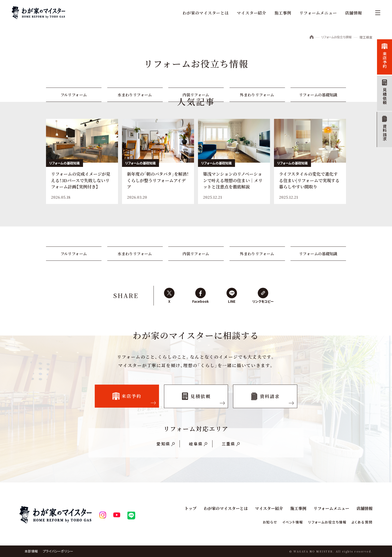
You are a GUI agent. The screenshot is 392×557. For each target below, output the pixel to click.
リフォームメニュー (318, 13)
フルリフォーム (74, 95)
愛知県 (163, 446)
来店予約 (384, 60)
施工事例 (283, 13)
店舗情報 (353, 13)
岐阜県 (196, 446)
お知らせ (263, 522)
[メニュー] (375, 13)
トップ (191, 508)
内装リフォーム (196, 95)
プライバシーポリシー (58, 551)
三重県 (229, 446)
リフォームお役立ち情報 (335, 37)
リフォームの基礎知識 (318, 95)
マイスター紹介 (251, 13)
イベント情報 (287, 522)
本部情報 (31, 551)
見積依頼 (384, 97)
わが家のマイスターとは (205, 13)
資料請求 (384, 134)
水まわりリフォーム (135, 95)
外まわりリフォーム (257, 95)
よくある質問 (361, 522)
